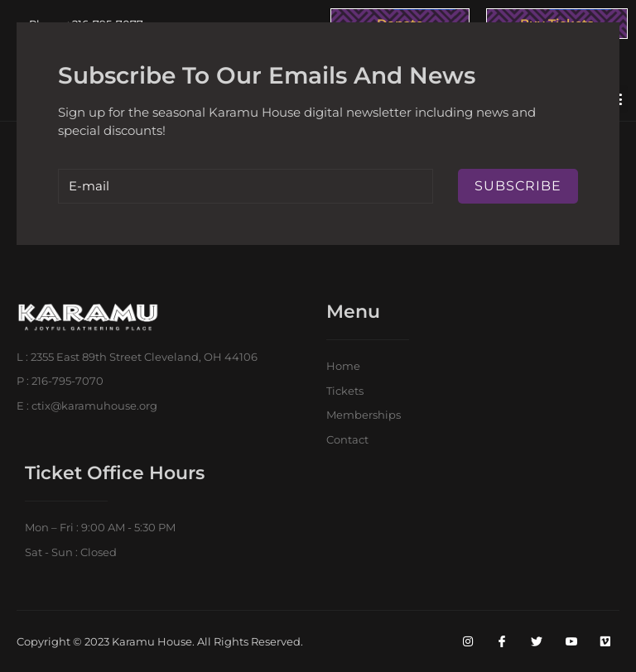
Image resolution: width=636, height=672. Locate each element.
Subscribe (518, 186)
